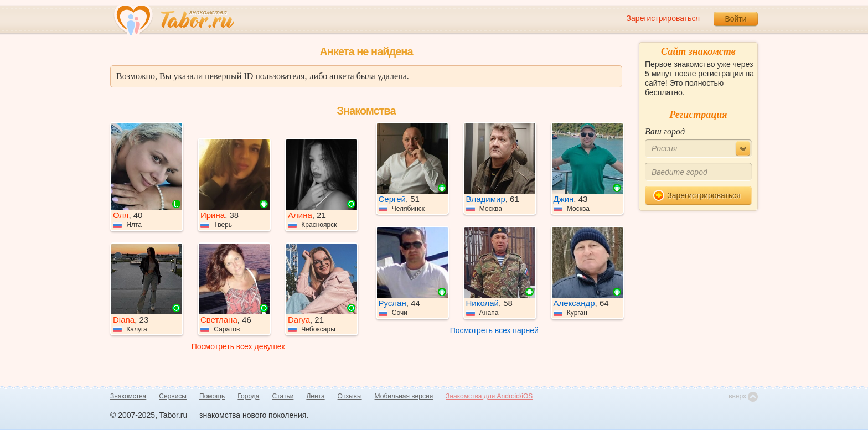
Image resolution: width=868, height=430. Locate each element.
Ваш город (665, 131)
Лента (315, 396)
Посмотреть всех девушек (238, 346)
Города (248, 396)
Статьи (283, 396)
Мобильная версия (404, 396)
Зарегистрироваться (663, 18)
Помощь (212, 396)
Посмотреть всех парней (494, 330)
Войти (735, 19)
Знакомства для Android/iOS (489, 396)
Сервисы (173, 396)
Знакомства (128, 396)
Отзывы (350, 396)
